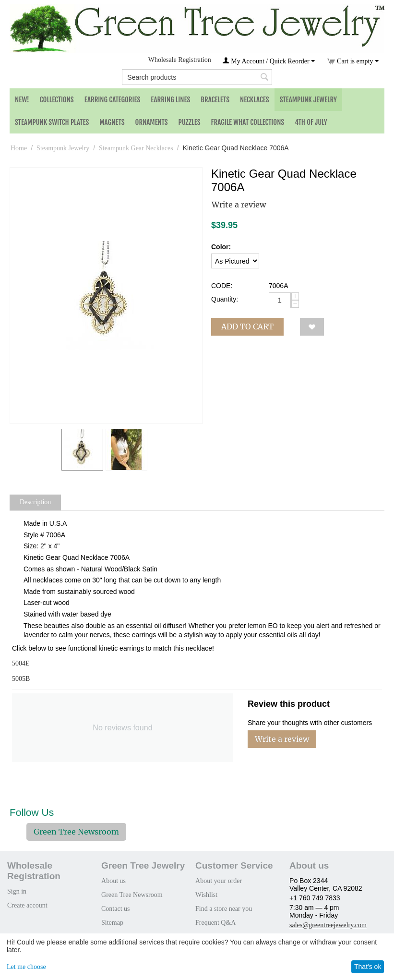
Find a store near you (224, 909)
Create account (27, 905)
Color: (221, 247)
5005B (21, 679)
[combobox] (197, 77)
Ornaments (152, 122)
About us (113, 881)
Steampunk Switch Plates (52, 122)
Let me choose (26, 967)
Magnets (112, 122)
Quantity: (225, 299)
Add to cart (247, 327)
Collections (57, 100)
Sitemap (112, 923)
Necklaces (255, 100)
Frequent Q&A (215, 923)
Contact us (116, 909)
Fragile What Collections (248, 122)
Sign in (17, 891)
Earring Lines (170, 100)
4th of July (311, 122)
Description (35, 502)
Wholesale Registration (180, 60)
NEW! (22, 100)
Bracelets (215, 100)
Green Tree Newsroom (76, 832)
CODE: (222, 286)
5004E (21, 663)
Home (19, 148)
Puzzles (190, 122)
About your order (219, 881)
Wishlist (206, 895)
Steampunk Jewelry (308, 100)
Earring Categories (113, 100)
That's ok (368, 967)
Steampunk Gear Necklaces (136, 148)
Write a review (239, 205)
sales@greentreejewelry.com (328, 925)
